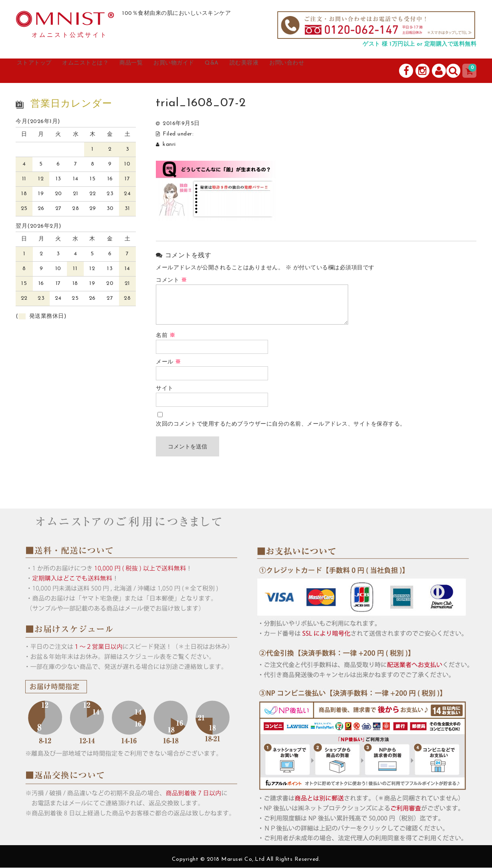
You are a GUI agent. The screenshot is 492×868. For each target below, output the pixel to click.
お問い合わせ (360, 71)
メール (168, 362)
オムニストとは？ (108, 71)
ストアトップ (44, 71)
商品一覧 (165, 71)
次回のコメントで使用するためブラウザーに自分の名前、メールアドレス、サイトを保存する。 (281, 425)
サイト (165, 389)
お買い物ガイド (218, 71)
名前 (165, 336)
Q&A (266, 71)
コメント (171, 281)
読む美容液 (307, 71)
